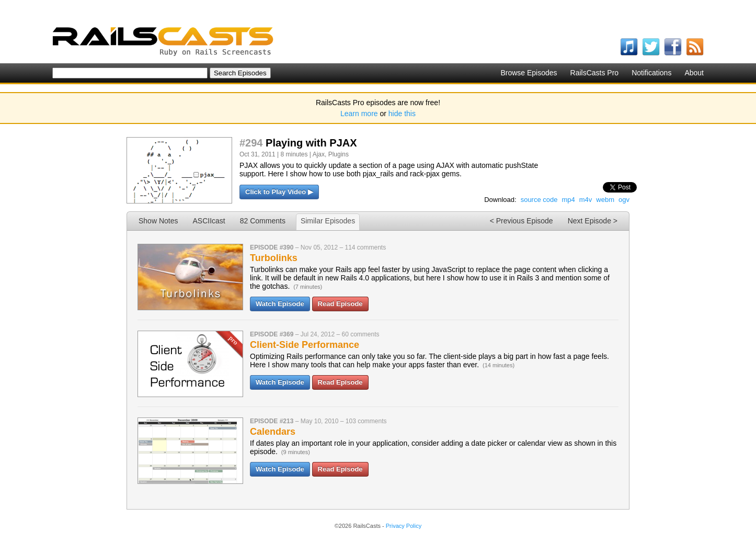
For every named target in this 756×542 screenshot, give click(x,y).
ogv (624, 200)
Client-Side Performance (305, 345)
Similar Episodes (328, 221)
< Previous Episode (522, 221)
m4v (586, 200)
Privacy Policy (404, 526)
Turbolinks (274, 258)
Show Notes (158, 221)
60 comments (360, 334)
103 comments (366, 421)
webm (605, 200)
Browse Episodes (529, 73)
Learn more (359, 114)
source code (539, 200)
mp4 (568, 200)
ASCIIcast (209, 221)
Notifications (651, 73)
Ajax (319, 154)
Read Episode (340, 304)
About (694, 73)
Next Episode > (593, 221)
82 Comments (263, 221)
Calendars (273, 432)
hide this (402, 114)
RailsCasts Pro (595, 73)
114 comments (365, 247)
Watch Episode (280, 304)
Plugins (339, 154)
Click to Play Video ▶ (279, 192)
